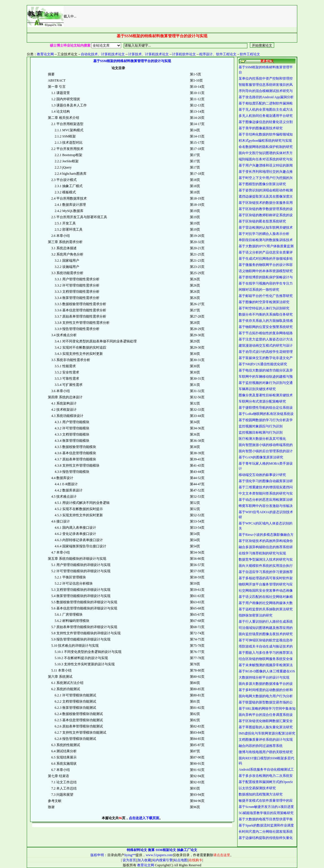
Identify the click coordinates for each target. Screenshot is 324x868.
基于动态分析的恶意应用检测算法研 (266, 500)
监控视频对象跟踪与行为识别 (261, 426)
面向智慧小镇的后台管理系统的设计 (266, 451)
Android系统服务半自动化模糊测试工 (266, 769)
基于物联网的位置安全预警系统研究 (266, 327)
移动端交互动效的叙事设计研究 (262, 475)
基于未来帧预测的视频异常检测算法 (266, 665)
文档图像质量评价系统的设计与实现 (266, 740)
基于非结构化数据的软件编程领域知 (266, 134)
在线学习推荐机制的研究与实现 (262, 553)
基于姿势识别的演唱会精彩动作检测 (266, 190)
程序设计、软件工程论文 (218, 54)
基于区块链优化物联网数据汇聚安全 (266, 721)
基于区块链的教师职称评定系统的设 (266, 215)
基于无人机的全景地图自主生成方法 (266, 110)
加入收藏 (144, 860)
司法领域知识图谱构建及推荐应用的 (266, 628)
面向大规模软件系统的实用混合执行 (266, 566)
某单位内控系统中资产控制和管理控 (266, 78)
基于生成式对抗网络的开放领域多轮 (266, 259)
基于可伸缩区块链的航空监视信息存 (266, 640)
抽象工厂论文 (187, 850)
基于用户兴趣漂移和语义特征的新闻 (266, 165)
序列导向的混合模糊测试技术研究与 (266, 91)
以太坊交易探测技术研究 (257, 788)
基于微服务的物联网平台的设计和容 (266, 265)
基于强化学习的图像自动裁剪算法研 (266, 481)
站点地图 (181, 860)
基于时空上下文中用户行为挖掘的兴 (266, 178)
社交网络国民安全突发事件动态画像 (266, 591)
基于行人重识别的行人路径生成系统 (266, 622)
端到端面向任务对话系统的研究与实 (266, 159)
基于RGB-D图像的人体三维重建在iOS (267, 671)
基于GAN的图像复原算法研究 (261, 457)
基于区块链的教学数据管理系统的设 (266, 209)
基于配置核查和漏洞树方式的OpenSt (266, 782)
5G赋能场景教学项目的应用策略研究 (266, 813)
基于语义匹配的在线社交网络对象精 (266, 597)
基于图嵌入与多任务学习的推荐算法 (266, 653)
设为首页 (129, 860)
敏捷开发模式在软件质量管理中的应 (266, 801)
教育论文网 (45, 54)
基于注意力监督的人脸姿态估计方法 (266, 339)
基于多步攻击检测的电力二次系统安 (266, 776)
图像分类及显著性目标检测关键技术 (266, 395)
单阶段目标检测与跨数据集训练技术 (266, 240)
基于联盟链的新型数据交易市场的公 (266, 702)
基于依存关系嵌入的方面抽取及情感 (266, 321)
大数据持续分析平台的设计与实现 (264, 677)
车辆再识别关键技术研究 (257, 389)
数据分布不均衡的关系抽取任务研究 (266, 314)
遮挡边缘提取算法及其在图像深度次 (266, 196)
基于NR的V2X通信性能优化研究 (263, 364)
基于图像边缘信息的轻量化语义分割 (266, 122)
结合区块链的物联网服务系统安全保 (266, 659)
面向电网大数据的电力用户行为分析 (266, 696)
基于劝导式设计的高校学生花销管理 (266, 352)
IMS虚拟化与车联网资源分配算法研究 (267, 733)
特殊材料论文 (137, 850)
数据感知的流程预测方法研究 (261, 794)
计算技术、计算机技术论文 (148, 54)
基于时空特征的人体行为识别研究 (264, 308)
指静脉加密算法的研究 (256, 615)
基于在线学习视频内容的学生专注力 (266, 283)
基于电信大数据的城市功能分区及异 (266, 370)
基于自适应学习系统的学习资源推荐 (266, 572)
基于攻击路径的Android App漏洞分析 (266, 97)
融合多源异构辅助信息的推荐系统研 (266, 547)
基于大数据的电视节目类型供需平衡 (266, 819)
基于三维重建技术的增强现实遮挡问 (266, 487)
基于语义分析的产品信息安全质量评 (266, 252)
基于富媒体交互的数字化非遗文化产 (266, 358)
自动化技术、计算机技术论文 (103, 54)
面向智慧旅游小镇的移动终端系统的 (266, 445)
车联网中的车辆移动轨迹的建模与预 (266, 377)
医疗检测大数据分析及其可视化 (262, 439)
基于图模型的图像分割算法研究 (262, 184)
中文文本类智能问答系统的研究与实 (266, 493)
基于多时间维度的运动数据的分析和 (266, 690)
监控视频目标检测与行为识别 (261, 432)
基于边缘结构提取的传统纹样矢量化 (266, 838)
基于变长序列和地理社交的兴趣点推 (266, 172)
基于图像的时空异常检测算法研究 (264, 302)
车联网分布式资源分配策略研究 (262, 401)
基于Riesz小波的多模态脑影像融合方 (266, 535)
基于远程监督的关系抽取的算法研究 (266, 609)
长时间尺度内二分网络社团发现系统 (266, 832)
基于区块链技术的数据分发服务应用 (266, 203)
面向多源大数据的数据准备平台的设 (266, 684)
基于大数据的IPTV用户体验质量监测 (266, 246)
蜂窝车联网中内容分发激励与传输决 (266, 506)
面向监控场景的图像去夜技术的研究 (266, 634)
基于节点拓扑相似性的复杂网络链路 (266, 333)
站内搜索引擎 (163, 860)
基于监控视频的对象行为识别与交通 (266, 383)
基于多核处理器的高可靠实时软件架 (266, 578)
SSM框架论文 (166, 850)
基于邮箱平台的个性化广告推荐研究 (266, 296)
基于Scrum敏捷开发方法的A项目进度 (266, 807)
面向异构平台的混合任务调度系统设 (266, 715)
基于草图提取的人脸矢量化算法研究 (266, 727)
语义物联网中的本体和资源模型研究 (266, 271)
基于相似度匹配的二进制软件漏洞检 (266, 103)
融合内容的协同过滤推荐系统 (261, 746)
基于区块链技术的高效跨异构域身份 (266, 541)
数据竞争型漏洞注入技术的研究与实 (266, 559)
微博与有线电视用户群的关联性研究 (266, 752)
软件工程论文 (250, 54)
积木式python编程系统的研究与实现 (265, 141)
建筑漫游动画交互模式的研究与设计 (266, 346)
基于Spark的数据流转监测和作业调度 (266, 825)
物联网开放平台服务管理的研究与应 (266, 584)
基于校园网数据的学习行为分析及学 (266, 420)
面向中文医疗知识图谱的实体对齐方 (266, 153)
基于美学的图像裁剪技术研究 (261, 128)
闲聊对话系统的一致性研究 (259, 290)
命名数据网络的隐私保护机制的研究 (266, 147)
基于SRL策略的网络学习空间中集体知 (267, 709)
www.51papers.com (159, 855)
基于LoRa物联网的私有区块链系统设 (266, 414)
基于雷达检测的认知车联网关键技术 (266, 228)
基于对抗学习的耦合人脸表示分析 (264, 234)
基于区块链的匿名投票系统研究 (262, 221)
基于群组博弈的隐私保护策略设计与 (266, 277)
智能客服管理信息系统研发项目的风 (266, 85)
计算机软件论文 (184, 54)
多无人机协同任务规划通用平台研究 (266, 116)
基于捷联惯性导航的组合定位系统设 (266, 408)
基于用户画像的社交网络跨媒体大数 (266, 603)
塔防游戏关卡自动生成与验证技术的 (266, 646)
